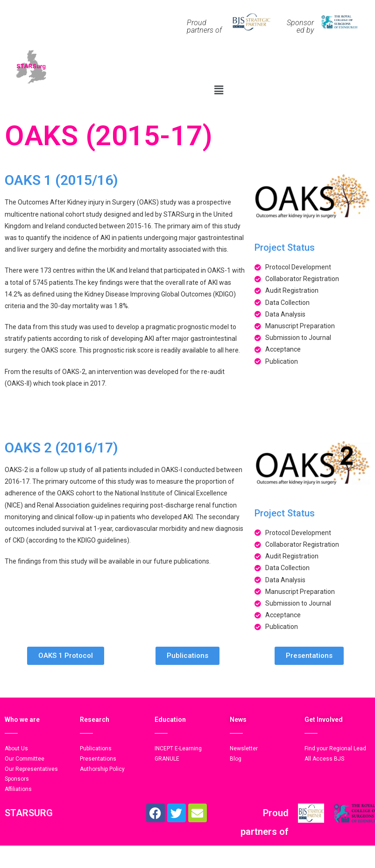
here (232, 350)
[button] (219, 90)
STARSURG (29, 813)
